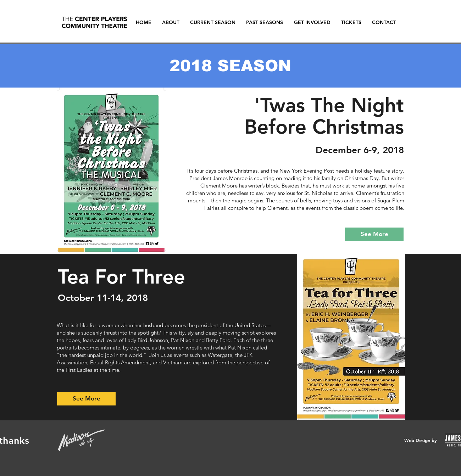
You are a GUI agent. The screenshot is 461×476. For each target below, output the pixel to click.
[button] (213, 23)
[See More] (374, 234)
